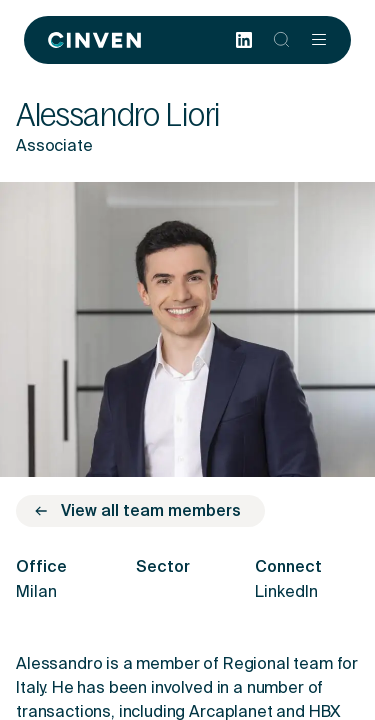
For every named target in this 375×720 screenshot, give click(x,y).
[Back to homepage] (94, 40)
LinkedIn (286, 593)
